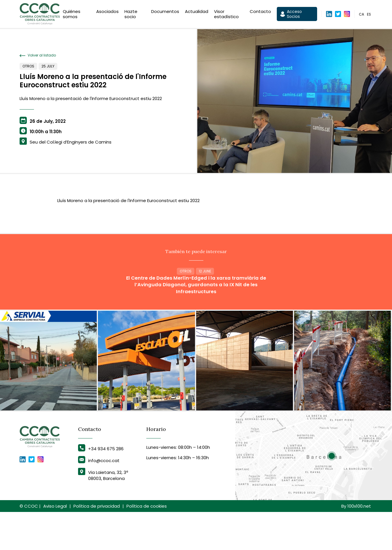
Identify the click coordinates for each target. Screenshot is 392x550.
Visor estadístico (226, 15)
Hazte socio (131, 15)
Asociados (107, 13)
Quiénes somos (72, 15)
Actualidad (197, 13)
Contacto (260, 13)
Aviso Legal (55, 544)
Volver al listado (38, 55)
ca (361, 15)
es (369, 15)
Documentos (165, 13)
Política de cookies (147, 544)
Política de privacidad (97, 544)
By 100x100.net (356, 544)
